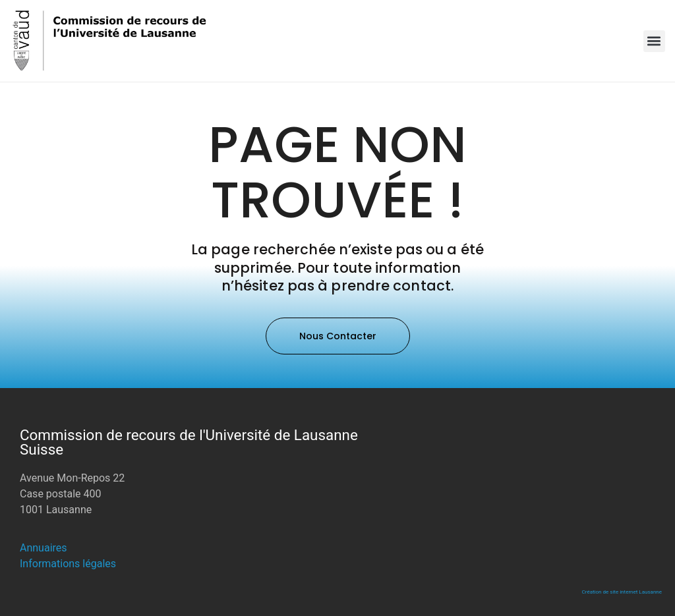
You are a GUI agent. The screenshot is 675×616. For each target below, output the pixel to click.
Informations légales (68, 564)
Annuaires (44, 548)
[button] (654, 41)
